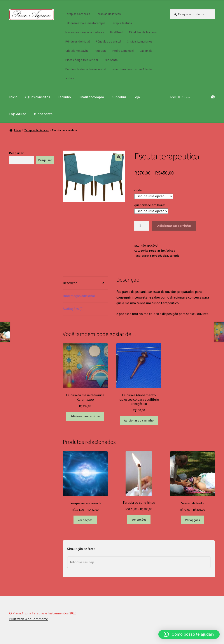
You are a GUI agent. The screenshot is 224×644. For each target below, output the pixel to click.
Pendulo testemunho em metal (86, 69)
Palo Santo (111, 60)
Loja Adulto (18, 114)
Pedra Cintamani (123, 51)
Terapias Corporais (78, 14)
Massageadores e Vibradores (85, 32)
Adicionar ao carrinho (174, 226)
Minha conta (43, 114)
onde (138, 190)
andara (70, 78)
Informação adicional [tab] (79, 296)
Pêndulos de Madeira (143, 32)
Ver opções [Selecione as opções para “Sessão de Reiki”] (192, 520)
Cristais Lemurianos (140, 41)
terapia (175, 256)
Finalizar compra (91, 97)
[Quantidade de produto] (142, 226)
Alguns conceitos (37, 97)
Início (13, 97)
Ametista (101, 51)
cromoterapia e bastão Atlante (132, 69)
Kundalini (119, 97)
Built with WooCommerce (29, 619)
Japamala (146, 51)
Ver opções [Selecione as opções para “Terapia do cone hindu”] (139, 519)
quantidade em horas (150, 205)
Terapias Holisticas (108, 14)
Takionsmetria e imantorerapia (85, 23)
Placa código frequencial (82, 60)
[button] (119, 157)
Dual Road (117, 32)
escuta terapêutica (155, 256)
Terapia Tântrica (122, 23)
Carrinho (64, 97)
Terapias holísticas (37, 130)
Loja (137, 97)
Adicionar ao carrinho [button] (85, 416)
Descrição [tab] (70, 283)
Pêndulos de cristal (108, 41)
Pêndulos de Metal (78, 41)
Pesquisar (16, 153)
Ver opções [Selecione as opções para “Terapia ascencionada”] (85, 520)
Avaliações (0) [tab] (73, 309)
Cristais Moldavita (77, 51)
